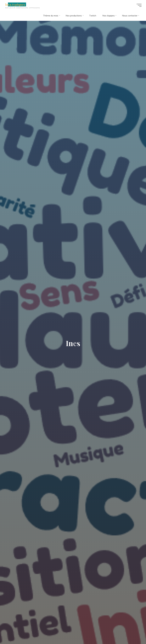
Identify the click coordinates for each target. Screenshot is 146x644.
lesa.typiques (15, 4)
